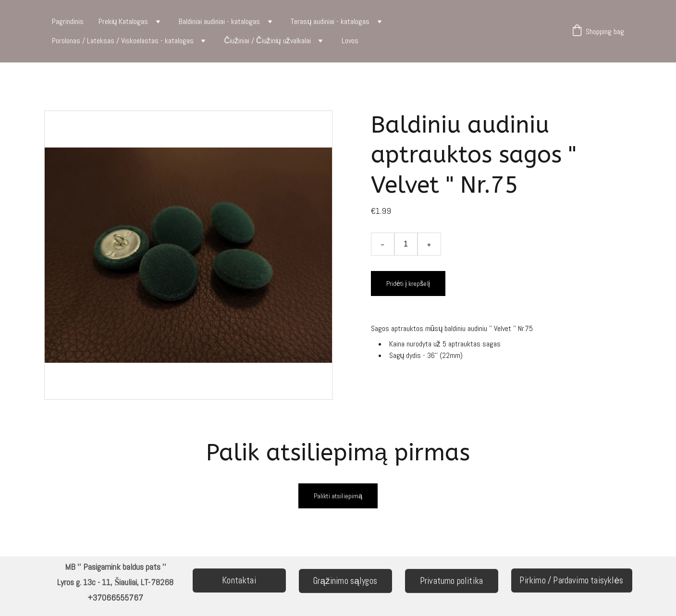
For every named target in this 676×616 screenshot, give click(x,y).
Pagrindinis (68, 21)
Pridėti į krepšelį (408, 283)
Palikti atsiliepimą (338, 496)
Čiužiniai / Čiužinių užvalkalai (268, 41)
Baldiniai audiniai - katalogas (219, 21)
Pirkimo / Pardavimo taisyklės (571, 581)
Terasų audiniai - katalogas (330, 21)
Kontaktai (239, 581)
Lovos (350, 41)
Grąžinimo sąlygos (345, 582)
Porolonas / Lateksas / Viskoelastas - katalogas (123, 41)
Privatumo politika (451, 582)
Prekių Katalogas (123, 21)
